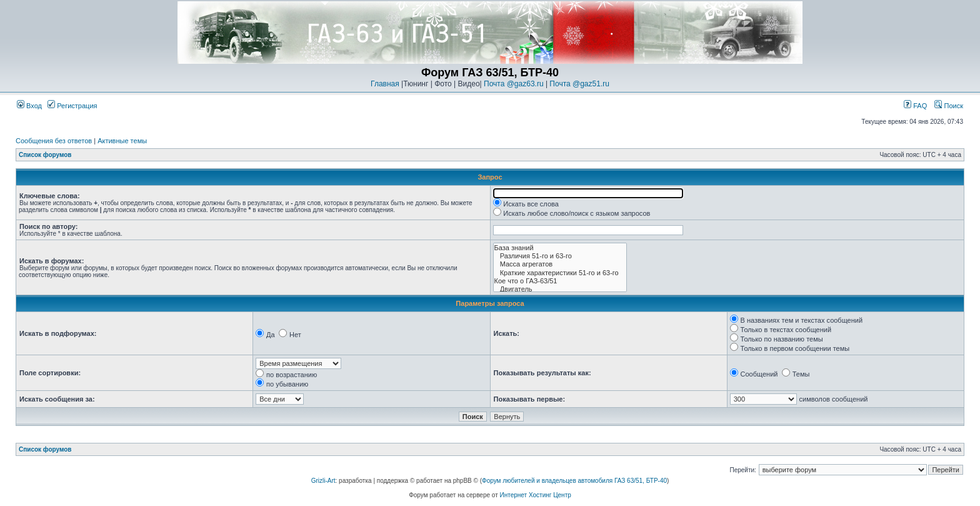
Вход (29, 106)
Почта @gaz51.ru (579, 84)
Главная (385, 84)
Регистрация (72, 106)
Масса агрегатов (560, 264)
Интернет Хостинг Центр (536, 495)
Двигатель (560, 289)
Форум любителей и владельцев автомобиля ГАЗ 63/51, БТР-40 (574, 481)
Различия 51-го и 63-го (560, 256)
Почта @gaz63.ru (514, 84)
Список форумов (45, 155)
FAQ (915, 106)
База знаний (560, 248)
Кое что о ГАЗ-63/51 (560, 281)
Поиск (949, 106)
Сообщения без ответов (54, 141)
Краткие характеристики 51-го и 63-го (560, 273)
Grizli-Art (323, 481)
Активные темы (122, 141)
